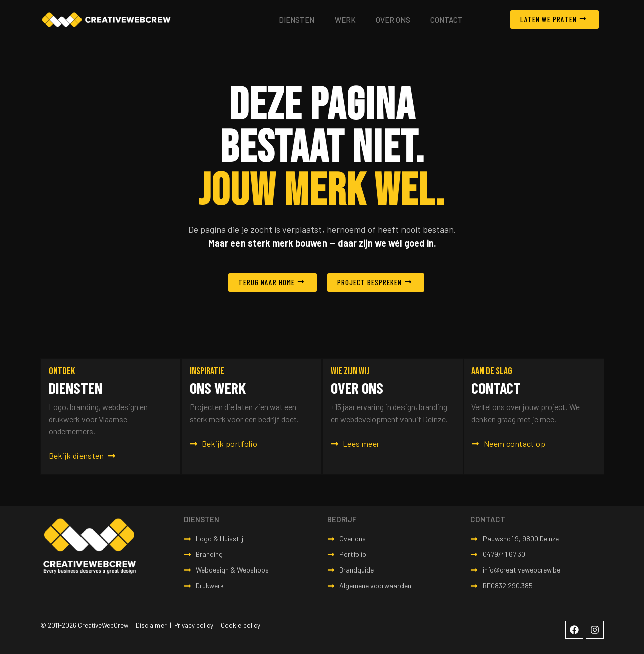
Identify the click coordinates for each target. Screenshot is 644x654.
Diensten (297, 20)
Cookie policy (240, 625)
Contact (447, 20)
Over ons (393, 20)
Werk (345, 20)
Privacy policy (194, 625)
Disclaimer (151, 625)
